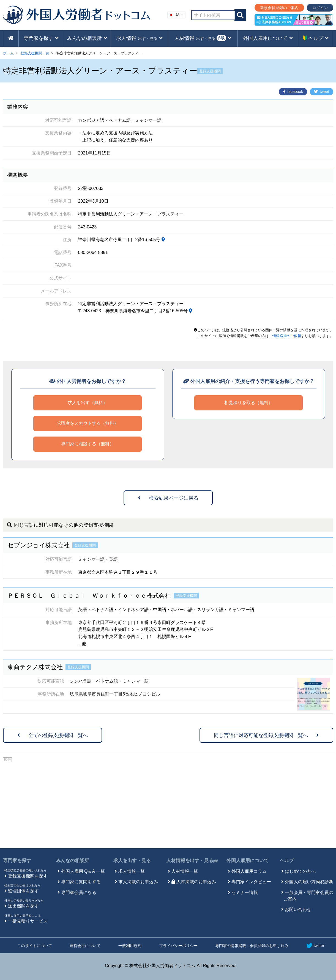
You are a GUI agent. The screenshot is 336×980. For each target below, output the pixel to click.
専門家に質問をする (81, 882)
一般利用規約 (130, 946)
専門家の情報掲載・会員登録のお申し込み (252, 946)
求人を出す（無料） (88, 403)
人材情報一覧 (185, 871)
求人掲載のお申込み (138, 882)
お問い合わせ (298, 909)
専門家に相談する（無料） (88, 444)
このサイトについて (35, 946)
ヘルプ (287, 861)
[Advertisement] (168, 804)
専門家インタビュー (251, 882)
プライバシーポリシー (178, 946)
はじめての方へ (300, 871)
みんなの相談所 (73, 861)
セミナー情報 (245, 892)
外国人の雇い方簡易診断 (309, 882)
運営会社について (85, 946)
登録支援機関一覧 (35, 53)
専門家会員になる (79, 892)
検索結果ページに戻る (168, 498)
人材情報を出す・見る (192, 861)
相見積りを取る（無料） (248, 403)
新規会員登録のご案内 (279, 8)
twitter (315, 946)
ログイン (320, 8)
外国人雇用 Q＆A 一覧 (83, 871)
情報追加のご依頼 (287, 336)
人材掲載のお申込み (194, 882)
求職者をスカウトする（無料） (88, 423)
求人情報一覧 (132, 871)
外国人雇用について (248, 861)
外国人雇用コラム (249, 871)
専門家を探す (17, 861)
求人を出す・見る (132, 861)
